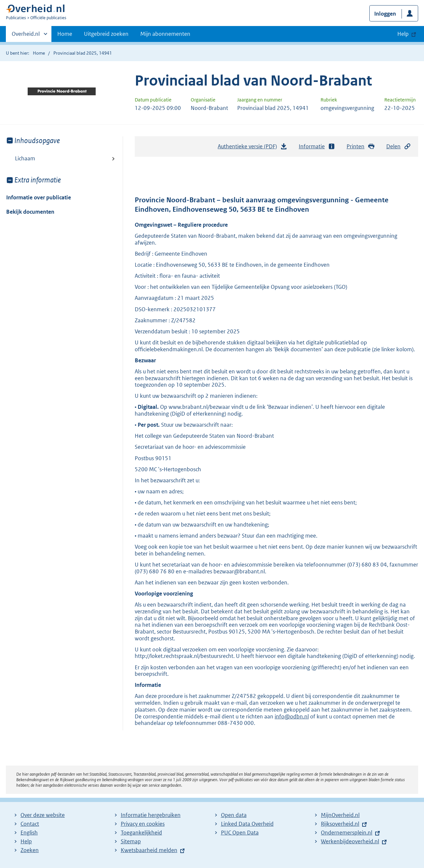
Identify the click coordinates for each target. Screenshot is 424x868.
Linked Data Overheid (247, 824)
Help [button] (403, 34)
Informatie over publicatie (39, 197)
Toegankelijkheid (141, 833)
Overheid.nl (26, 36)
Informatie (317, 147)
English (29, 833)
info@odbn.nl (292, 716)
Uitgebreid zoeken (106, 34)
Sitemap (131, 841)
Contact (30, 824)
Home (65, 34)
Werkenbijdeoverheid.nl (350, 841)
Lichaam (25, 158)
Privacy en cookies (143, 824)
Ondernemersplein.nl (347, 833)
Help (26, 841)
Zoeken (30, 850)
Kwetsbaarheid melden (149, 850)
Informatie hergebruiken (151, 815)
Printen (361, 147)
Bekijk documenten (30, 212)
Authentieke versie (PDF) (253, 148)
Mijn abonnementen (165, 34)
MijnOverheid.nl (340, 815)
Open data (234, 815)
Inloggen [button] (385, 14)
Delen (399, 147)
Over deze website (43, 815)
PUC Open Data (240, 833)
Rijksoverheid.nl (340, 824)
